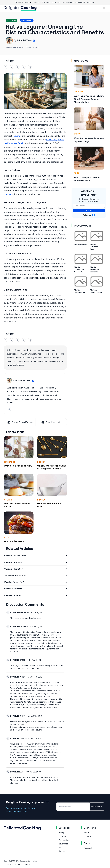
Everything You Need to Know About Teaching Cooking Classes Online (89, 99)
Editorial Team (25, 40)
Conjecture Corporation (28, 861)
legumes (17, 136)
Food (7, 538)
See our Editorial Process (20, 422)
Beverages (9, 462)
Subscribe (89, 210)
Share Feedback (51, 422)
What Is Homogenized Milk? (18, 466)
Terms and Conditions (22, 864)
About (86, 833)
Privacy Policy (8, 864)
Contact (87, 836)
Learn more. (91, 2)
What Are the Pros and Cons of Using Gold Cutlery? (51, 467)
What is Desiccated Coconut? (94, 269)
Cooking (78, 91)
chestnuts (9, 194)
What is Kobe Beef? (14, 541)
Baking (77, 134)
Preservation (64, 840)
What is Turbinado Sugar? (94, 247)
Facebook (88, 848)
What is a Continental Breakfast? (79, 269)
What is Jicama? (80, 244)
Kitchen (41, 462)
